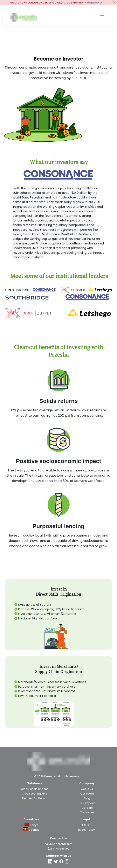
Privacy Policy (86, 830)
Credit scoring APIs (34, 794)
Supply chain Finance (35, 789)
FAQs (86, 825)
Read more (94, 3)
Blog (87, 798)
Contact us (87, 812)
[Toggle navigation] (102, 18)
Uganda (31, 830)
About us (87, 789)
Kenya (31, 825)
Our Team (87, 794)
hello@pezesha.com (58, 844)
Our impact (87, 803)
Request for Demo (34, 798)
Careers (87, 808)
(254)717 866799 (59, 849)
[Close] (114, 2)
